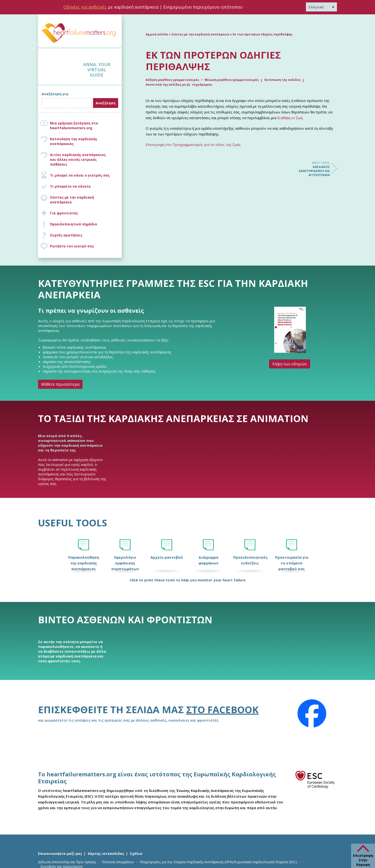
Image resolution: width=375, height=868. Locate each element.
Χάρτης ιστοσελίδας (106, 854)
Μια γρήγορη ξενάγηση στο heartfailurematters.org (74, 125)
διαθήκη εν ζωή (290, 118)
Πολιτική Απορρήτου (118, 862)
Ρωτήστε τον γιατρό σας (72, 246)
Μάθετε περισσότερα (60, 384)
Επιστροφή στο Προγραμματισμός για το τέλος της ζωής (193, 145)
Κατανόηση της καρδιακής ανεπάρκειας (74, 141)
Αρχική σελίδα (157, 34)
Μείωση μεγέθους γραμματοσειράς (232, 80)
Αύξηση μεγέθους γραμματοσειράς (173, 80)
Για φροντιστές (64, 213)
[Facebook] (312, 713)
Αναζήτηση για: (55, 94)
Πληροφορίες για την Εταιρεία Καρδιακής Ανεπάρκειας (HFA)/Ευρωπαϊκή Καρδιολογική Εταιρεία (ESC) (218, 862)
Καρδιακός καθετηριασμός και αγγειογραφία (311, 169)
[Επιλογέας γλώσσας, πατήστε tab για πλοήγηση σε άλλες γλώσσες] (321, 7)
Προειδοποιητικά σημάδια (74, 224)
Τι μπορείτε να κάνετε (70, 186)
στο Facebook (222, 709)
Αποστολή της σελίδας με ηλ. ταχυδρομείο (179, 85)
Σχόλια (136, 854)
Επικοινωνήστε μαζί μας (60, 854)
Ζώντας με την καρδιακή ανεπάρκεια (72, 200)
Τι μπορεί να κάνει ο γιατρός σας (80, 175)
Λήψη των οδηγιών (290, 364)
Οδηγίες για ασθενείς (85, 7)
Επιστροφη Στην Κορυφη (363, 860)
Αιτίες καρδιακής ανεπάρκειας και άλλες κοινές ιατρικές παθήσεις (85, 159)
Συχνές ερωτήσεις (66, 235)
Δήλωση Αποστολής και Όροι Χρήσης (67, 862)
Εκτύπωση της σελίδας (283, 80)
